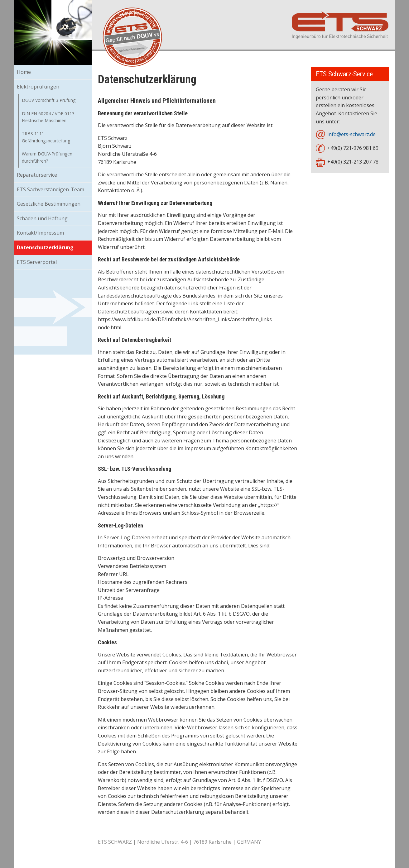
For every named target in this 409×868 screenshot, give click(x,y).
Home (24, 72)
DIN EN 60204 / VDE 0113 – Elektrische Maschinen (50, 117)
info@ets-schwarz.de (351, 134)
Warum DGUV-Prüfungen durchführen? (47, 157)
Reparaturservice (37, 175)
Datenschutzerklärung (45, 247)
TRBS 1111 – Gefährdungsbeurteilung (46, 137)
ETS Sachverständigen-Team (51, 189)
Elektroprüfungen (38, 87)
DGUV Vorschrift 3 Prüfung (49, 100)
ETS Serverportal (37, 262)
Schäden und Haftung (42, 218)
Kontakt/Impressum (40, 233)
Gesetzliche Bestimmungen (49, 204)
